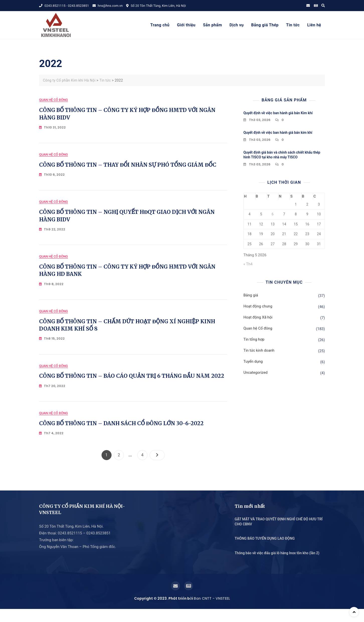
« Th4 (248, 264)
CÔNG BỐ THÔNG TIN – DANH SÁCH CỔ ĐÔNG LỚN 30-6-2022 (121, 436)
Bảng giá (251, 295)
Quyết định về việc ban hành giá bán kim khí (278, 133)
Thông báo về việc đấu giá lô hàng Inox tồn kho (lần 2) (277, 566)
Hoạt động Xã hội (258, 317)
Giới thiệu (186, 25)
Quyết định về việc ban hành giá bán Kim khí (278, 113)
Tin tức (293, 25)
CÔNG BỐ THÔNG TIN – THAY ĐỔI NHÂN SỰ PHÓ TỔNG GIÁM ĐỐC (128, 167)
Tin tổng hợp (254, 339)
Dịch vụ (237, 25)
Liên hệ (314, 25)
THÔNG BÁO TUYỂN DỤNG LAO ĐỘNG (265, 551)
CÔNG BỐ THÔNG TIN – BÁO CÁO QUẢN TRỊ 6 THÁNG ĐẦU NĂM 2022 (132, 387)
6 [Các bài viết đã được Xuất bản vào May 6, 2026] (272, 214)
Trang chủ (160, 25)
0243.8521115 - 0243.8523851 (64, 6)
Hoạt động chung (258, 306)
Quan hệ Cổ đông (54, 100)
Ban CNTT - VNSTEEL (212, 611)
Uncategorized (255, 372)
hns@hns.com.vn (108, 6)
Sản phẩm (213, 25)
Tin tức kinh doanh (259, 350)
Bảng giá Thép (265, 25)
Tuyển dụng (253, 361)
